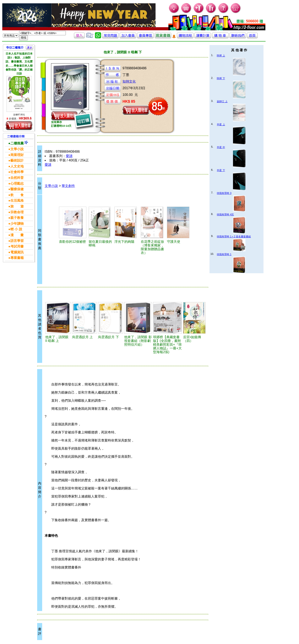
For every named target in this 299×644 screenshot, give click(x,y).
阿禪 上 (221, 56)
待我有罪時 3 (224, 193)
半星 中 (221, 147)
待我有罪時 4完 (225, 215)
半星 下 (221, 170)
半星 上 (221, 124)
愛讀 (69, 156)
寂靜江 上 (222, 101)
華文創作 (68, 186)
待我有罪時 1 (224, 254)
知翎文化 (129, 81)
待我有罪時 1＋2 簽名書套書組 (234, 237)
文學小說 (51, 186)
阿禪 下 (221, 78)
